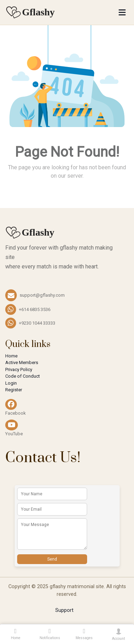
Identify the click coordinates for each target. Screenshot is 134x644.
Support (64, 610)
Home (11, 356)
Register (14, 390)
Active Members (22, 362)
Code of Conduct (23, 376)
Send (52, 559)
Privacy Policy (19, 369)
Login (11, 383)
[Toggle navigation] (122, 12)
